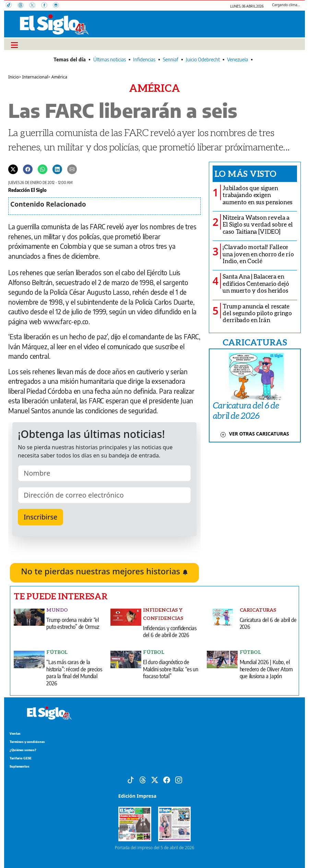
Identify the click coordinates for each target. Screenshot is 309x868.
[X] (35, 6)
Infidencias (144, 59)
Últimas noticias (110, 59)
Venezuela (237, 59)
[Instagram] (58, 6)
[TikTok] (12, 6)
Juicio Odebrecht (203, 59)
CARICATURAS (255, 342)
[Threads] (23, 6)
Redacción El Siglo (27, 190)
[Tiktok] (131, 779)
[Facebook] (47, 6)
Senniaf (171, 59)
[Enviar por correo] (72, 169)
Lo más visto (245, 173)
